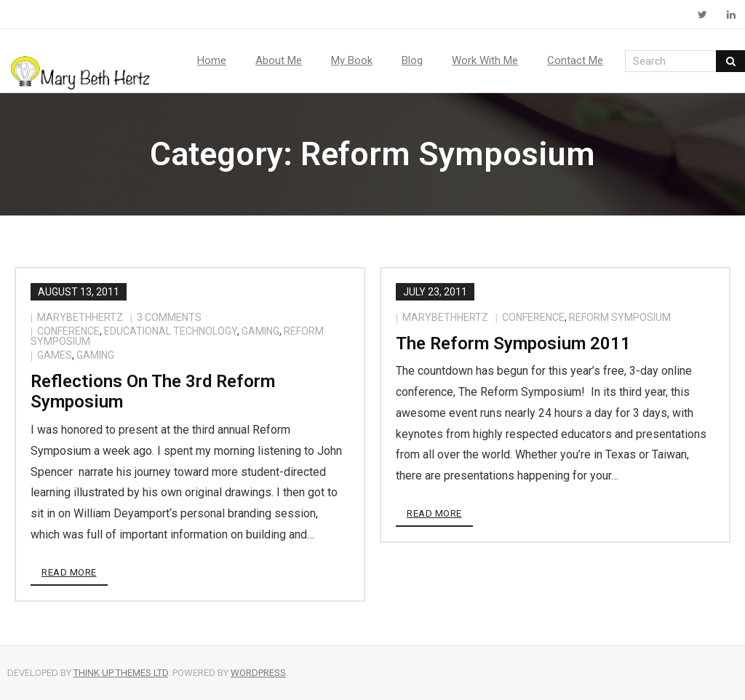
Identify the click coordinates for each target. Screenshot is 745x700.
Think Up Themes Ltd (121, 673)
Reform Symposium (620, 317)
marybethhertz (80, 317)
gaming (260, 331)
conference (68, 331)
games (55, 355)
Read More (69, 572)
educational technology (171, 331)
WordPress (258, 673)
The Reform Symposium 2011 (513, 343)
